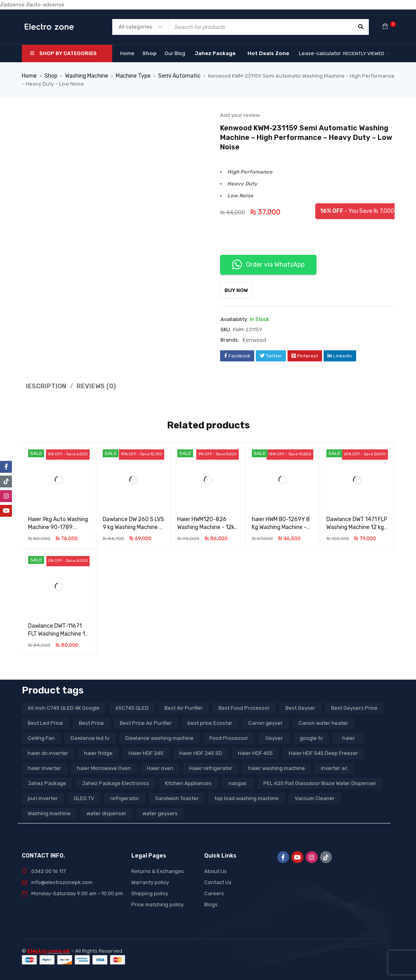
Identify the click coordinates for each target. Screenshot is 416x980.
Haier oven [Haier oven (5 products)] (160, 766)
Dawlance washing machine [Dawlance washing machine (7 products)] (159, 736)
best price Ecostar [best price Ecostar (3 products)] (210, 721)
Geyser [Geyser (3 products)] (274, 736)
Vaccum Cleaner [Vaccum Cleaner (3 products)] (315, 796)
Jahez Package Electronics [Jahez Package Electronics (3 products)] (116, 781)
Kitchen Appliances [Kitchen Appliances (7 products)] (188, 781)
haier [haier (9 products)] (349, 736)
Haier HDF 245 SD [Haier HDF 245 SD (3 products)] (201, 751)
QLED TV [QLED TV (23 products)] (84, 796)
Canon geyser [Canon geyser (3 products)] (266, 721)
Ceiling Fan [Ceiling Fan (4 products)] (41, 736)
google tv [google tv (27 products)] (311, 736)
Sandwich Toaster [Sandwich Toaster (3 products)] (177, 796)
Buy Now (240, 290)
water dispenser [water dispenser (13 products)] (106, 811)
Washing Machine (85, 76)
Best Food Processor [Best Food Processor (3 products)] (244, 706)
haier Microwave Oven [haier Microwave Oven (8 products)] (104, 766)
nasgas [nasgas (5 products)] (238, 781)
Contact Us (218, 880)
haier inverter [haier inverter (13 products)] (44, 766)
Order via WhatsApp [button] (268, 265)
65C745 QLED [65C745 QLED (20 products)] (132, 706)
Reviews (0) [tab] (93, 385)
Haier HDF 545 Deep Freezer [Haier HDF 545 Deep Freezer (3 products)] (323, 751)
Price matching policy (157, 903)
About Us (216, 869)
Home (29, 76)
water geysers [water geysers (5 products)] (160, 811)
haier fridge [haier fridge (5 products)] (98, 751)
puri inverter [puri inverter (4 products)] (43, 796)
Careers (214, 891)
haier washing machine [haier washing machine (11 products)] (277, 766)
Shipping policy (150, 891)
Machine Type (130, 76)
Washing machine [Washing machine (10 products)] (49, 811)
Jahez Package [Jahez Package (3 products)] (47, 781)
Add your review (240, 115)
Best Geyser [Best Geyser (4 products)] (300, 706)
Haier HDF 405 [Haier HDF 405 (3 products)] (255, 751)
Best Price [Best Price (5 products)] (91, 721)
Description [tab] (44, 385)
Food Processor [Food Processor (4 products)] (229, 736)
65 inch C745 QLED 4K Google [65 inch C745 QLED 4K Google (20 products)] (64, 706)
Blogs (211, 903)
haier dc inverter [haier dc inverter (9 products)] (48, 751)
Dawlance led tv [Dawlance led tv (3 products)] (90, 736)
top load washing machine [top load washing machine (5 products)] (247, 796)
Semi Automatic (174, 76)
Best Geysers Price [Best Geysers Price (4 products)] (354, 706)
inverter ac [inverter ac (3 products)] (334, 766)
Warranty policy (150, 880)
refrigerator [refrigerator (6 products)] (125, 796)
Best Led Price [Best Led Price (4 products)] (45, 721)
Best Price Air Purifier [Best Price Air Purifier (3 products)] (146, 721)
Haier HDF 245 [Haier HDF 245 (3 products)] (146, 751)
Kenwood (254, 339)
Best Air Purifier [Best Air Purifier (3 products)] (184, 706)
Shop (50, 76)
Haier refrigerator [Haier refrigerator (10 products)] (211, 766)
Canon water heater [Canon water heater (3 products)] (323, 721)
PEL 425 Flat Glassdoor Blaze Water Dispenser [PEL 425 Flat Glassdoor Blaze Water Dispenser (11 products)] (320, 781)
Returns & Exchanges (158, 869)
